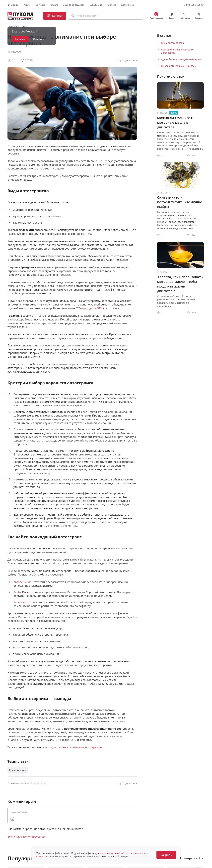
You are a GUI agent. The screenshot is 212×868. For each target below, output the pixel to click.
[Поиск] (73, 16)
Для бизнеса (127, 5)
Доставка (40, 5)
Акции (27, 5)
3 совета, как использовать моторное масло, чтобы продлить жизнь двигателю (180, 284)
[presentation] (12, 819)
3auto (17, 592)
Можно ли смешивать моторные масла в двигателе (176, 122)
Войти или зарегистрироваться (27, 837)
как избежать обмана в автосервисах (78, 747)
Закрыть (166, 855)
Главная (12, 27)
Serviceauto (21, 602)
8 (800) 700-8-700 (192, 5)
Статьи (25, 27)
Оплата (54, 5)
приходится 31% (92, 308)
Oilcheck (112, 5)
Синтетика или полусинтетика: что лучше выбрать (180, 202)
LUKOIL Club (96, 5)
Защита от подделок (74, 5)
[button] (106, 16)
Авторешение (22, 582)
